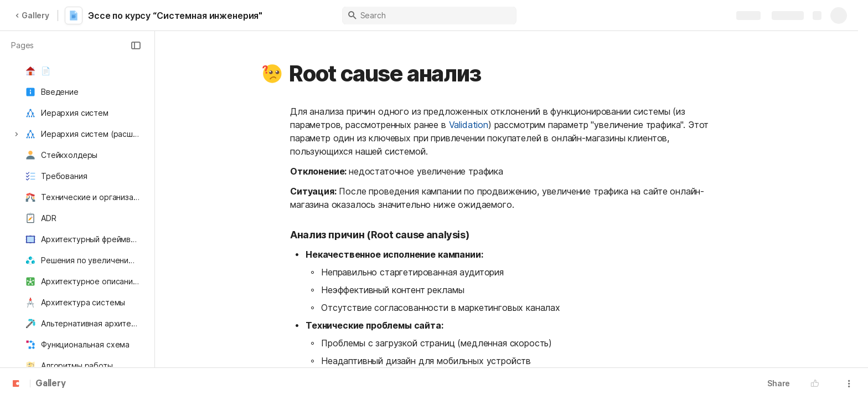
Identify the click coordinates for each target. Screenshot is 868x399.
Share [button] (779, 383)
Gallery (32, 15)
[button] (136, 45)
